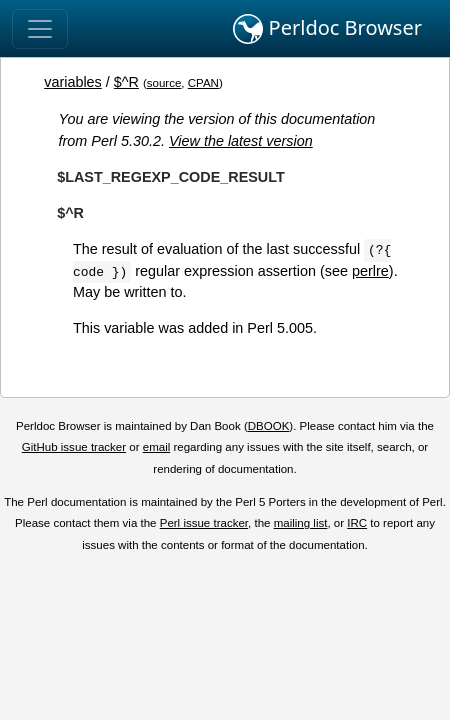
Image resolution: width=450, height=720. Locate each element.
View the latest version (241, 141)
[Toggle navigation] (40, 29)
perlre (370, 271)
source (164, 83)
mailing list (301, 523)
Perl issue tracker (204, 523)
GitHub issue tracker (74, 447)
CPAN (203, 83)
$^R (126, 82)
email (157, 447)
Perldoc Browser (327, 29)
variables (73, 82)
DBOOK (269, 426)
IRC (357, 523)
